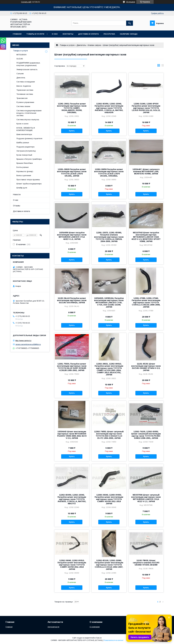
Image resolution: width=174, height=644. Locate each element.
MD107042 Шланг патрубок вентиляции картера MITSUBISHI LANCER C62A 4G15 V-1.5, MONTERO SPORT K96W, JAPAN (146, 237)
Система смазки (23, 106)
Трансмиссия (22, 98)
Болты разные (22, 167)
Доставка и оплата (88, 34)
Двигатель (81, 45)
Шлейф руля (22, 188)
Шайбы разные (23, 143)
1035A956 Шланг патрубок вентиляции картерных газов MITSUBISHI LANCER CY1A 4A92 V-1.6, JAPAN (72, 236)
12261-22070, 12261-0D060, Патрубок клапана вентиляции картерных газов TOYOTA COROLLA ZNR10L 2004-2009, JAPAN (109, 237)
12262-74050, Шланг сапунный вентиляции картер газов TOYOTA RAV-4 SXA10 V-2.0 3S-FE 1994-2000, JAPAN (109, 435)
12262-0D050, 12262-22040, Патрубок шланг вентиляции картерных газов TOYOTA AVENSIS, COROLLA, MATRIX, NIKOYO (72, 499)
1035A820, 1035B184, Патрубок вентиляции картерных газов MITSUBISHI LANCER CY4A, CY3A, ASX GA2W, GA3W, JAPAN (109, 303)
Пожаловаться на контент (114, 640)
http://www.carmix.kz (23, 340)
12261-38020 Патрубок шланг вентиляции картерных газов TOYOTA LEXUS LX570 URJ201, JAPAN (72, 173)
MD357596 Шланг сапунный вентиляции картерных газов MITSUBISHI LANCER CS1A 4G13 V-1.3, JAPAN (146, 498)
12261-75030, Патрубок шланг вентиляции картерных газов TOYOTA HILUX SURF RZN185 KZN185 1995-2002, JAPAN (72, 367)
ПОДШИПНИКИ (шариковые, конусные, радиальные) (28, 64)
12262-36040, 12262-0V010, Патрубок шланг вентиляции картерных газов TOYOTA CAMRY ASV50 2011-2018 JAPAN (72, 565)
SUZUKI (20, 59)
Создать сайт (26, 2)
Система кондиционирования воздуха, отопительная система (29, 113)
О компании (95, 627)
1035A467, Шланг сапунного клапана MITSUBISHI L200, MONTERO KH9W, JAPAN (146, 171)
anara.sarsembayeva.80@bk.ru (28, 344)
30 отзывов (131, 2)
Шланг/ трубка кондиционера (29, 184)
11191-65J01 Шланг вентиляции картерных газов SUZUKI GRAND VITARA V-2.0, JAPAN (146, 367)
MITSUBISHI (21, 55)
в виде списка (162, 66)
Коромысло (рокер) (25, 171)
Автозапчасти (53, 627)
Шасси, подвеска (24, 86)
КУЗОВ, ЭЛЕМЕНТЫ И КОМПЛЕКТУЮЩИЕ (26, 129)
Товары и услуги (35, 34)
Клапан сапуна (94, 45)
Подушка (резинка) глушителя (29, 138)
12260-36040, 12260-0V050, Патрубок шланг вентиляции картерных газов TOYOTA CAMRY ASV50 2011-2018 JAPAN (109, 499)
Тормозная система (25, 90)
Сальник (20, 74)
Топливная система (25, 94)
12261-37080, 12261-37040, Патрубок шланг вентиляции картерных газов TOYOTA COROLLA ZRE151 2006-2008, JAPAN (146, 303)
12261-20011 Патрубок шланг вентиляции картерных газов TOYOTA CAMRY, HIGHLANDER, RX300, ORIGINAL (72, 108)
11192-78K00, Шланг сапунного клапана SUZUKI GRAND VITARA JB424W (146, 563)
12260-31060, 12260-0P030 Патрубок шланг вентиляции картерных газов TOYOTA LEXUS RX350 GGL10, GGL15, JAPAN (146, 108)
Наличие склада (129, 34)
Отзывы (17, 206)
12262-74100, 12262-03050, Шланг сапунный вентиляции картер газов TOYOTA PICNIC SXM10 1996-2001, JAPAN (146, 435)
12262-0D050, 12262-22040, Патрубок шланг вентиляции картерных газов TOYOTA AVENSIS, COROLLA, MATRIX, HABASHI (109, 108)
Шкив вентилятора (24, 134)
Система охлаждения (26, 82)
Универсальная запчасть (27, 69)
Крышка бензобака (25, 163)
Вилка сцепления (24, 175)
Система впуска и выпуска (28, 120)
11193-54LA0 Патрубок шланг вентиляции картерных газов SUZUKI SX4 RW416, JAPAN (72, 300)
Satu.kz (99, 638)
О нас (55, 34)
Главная (17, 34)
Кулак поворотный (24, 155)
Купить (72, 131)
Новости (17, 194)
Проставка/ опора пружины (28, 180)
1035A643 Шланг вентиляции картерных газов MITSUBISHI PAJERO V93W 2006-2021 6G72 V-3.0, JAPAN (72, 435)
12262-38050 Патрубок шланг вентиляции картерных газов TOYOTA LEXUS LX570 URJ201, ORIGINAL (109, 173)
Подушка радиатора (25, 147)
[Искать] (130, 23)
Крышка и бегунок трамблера (29, 159)
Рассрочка (109, 34)
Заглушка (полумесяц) (26, 151)
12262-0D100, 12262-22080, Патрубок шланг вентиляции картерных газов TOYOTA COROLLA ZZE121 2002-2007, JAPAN (109, 565)
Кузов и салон (22, 124)
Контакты (68, 34)
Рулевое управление (25, 102)
